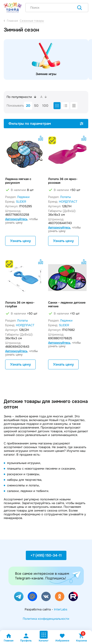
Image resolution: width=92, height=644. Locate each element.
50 (36, 106)
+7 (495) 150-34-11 (46, 555)
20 (28, 106)
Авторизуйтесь (16, 219)
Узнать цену (20, 241)
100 (45, 106)
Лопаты (65, 197)
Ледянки (23, 197)
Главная (9, 638)
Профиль (26, 638)
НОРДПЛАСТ (68, 202)
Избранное (62, 638)
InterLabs (61, 609)
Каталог (44, 636)
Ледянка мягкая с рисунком (18, 181)
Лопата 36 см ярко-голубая (20, 305)
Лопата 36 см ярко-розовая (63, 181)
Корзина (81, 638)
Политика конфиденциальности (46, 619)
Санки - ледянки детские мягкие (67, 305)
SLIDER (21, 202)
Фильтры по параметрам (46, 124)
